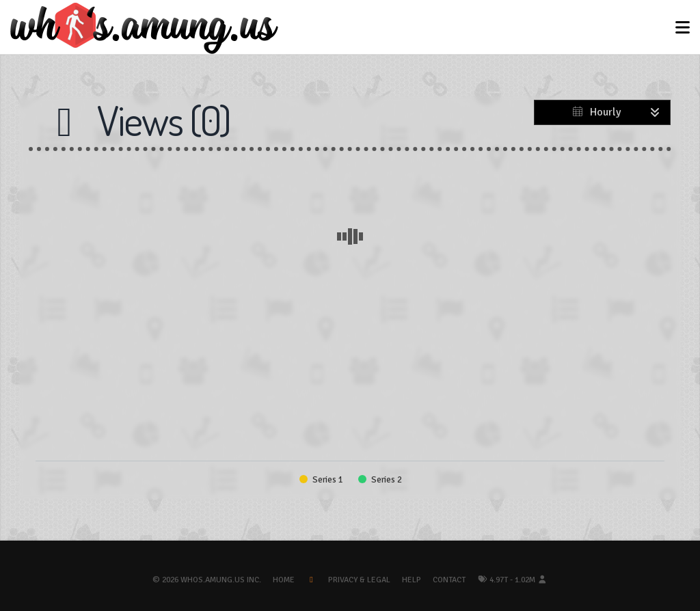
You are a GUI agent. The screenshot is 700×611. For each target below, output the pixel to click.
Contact (449, 580)
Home (284, 580)
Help (412, 580)
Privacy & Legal (359, 580)
